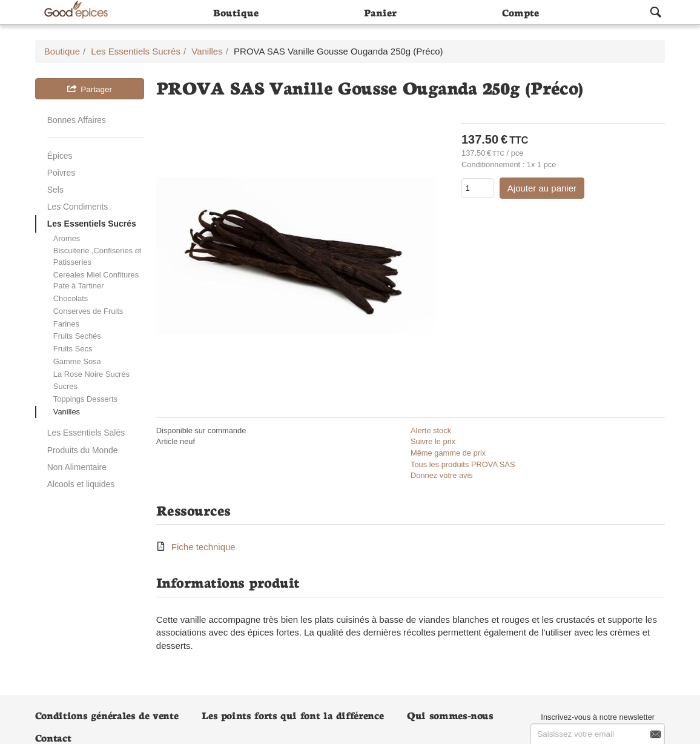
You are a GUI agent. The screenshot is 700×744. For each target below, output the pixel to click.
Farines (66, 324)
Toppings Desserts (85, 399)
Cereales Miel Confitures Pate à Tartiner (96, 281)
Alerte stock (431, 430)
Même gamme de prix (448, 453)
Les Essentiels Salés (86, 433)
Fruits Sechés (77, 336)
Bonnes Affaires (77, 120)
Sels (55, 190)
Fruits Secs (73, 349)
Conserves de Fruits (88, 311)
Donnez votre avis (442, 475)
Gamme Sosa (77, 361)
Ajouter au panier (542, 188)
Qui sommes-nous (450, 715)
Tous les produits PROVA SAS (463, 464)
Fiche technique (203, 547)
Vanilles (67, 412)
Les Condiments (78, 207)
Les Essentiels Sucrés (92, 224)
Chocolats (71, 298)
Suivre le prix (433, 441)
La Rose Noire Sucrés (91, 374)
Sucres (65, 386)
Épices (60, 156)
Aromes (67, 238)
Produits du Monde (83, 450)
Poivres (61, 173)
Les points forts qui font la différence (292, 715)
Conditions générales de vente (107, 715)
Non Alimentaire (77, 467)
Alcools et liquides (81, 484)
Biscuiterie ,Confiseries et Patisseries (97, 256)
